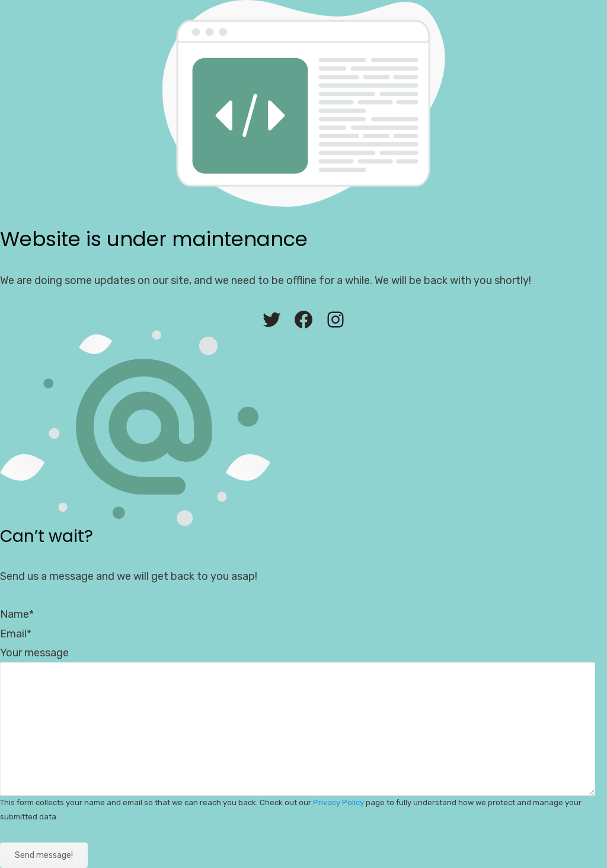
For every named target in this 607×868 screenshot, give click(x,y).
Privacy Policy (338, 802)
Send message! (44, 855)
